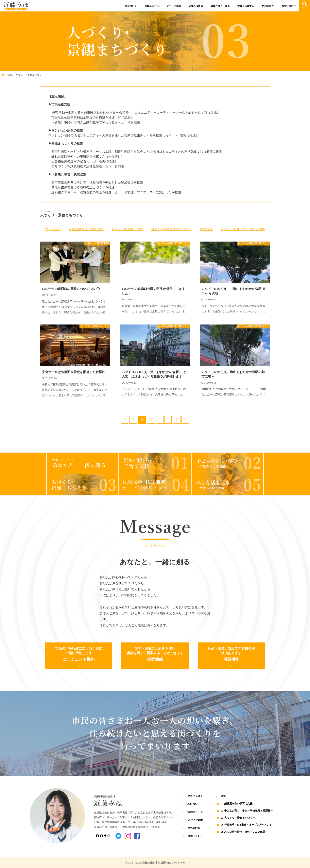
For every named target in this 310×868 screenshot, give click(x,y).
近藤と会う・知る (220, 6)
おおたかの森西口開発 (127, 229)
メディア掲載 (174, 6)
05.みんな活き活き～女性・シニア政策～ (244, 832)
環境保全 (206, 229)
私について (131, 6)
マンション (53, 229)
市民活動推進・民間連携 (86, 229)
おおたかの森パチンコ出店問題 (243, 229)
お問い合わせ (289, 6)
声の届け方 (268, 6)
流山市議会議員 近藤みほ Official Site (163, 863)
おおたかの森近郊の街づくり (172, 229)
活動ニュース (152, 6)
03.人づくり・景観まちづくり (238, 818)
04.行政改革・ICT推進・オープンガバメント (246, 825)
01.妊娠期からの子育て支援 (237, 804)
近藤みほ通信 (196, 6)
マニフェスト (195, 796)
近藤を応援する (246, 6)
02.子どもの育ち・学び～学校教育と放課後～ (247, 811)
